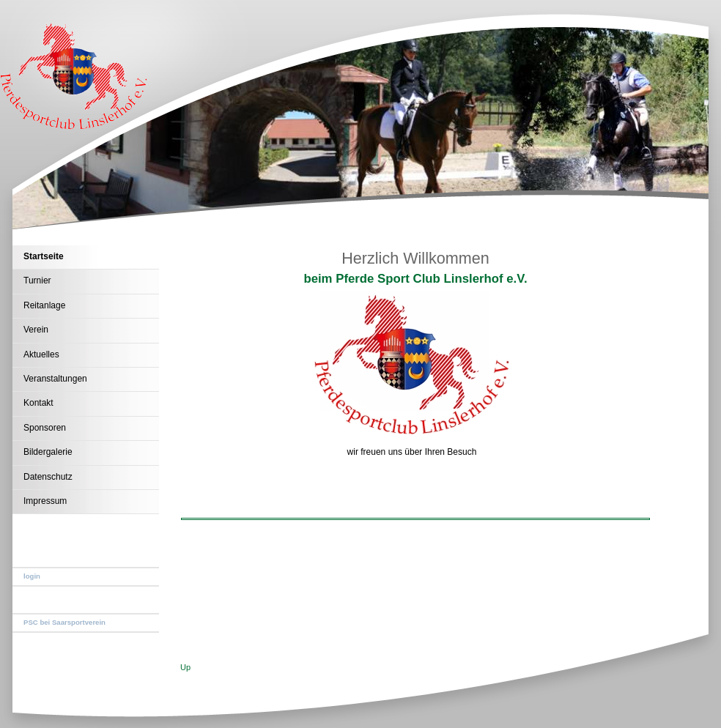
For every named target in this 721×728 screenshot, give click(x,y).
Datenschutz (48, 477)
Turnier (37, 281)
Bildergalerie (48, 452)
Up (185, 667)
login (32, 576)
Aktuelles (41, 354)
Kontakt (38, 403)
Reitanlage (44, 305)
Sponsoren (45, 428)
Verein (36, 330)
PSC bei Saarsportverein (64, 622)
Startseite (44, 256)
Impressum (45, 501)
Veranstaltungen (55, 379)
